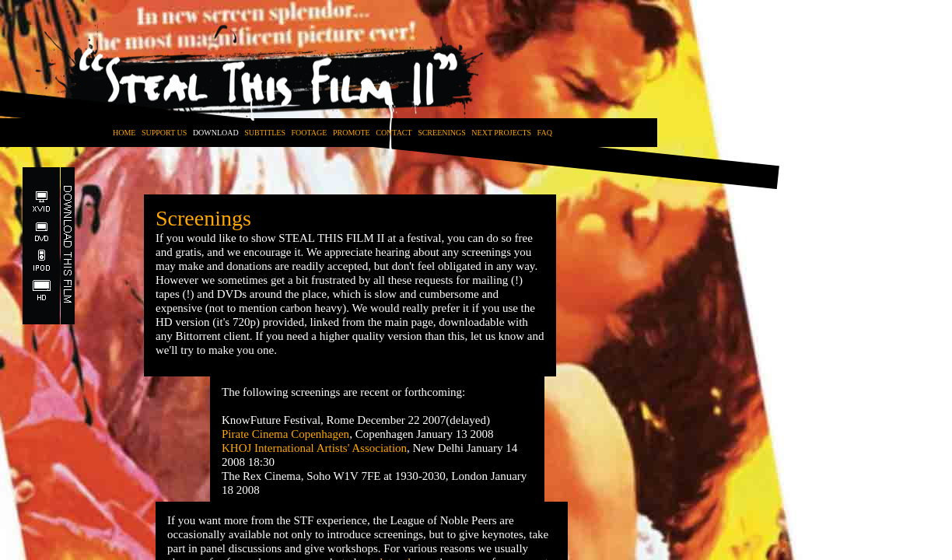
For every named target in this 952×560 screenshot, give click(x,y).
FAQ (545, 133)
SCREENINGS (442, 133)
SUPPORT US (164, 133)
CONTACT (394, 133)
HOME (124, 133)
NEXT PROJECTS (501, 133)
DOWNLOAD (216, 133)
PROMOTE (352, 133)
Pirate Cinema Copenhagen (285, 434)
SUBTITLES (265, 133)
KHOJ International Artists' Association (314, 448)
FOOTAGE (310, 133)
